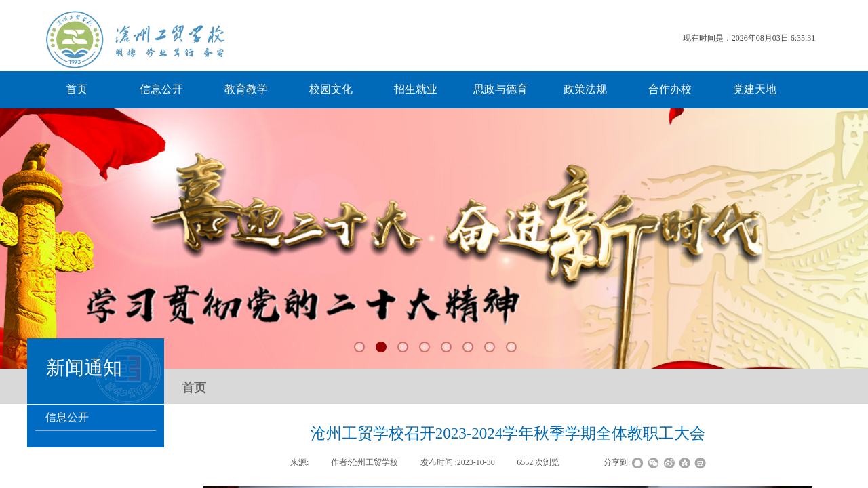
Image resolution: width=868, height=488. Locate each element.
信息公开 (161, 89)
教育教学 (246, 89)
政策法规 (585, 89)
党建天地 (755, 89)
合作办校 (670, 89)
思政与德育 (500, 89)
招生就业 (416, 89)
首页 (77, 89)
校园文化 (331, 89)
